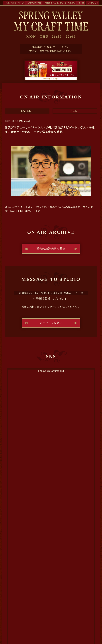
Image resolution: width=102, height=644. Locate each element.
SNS (80, 3)
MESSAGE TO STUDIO (59, 3)
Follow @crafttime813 (51, 371)
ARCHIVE (33, 3)
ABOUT (92, 3)
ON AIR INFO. (14, 3)
